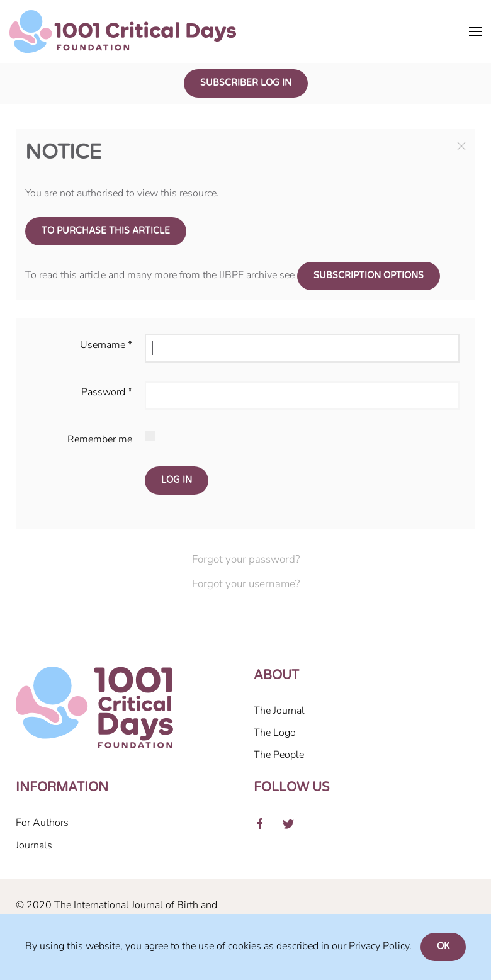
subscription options (369, 276)
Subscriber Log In (246, 83)
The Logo (275, 733)
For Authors (42, 823)
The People (279, 755)
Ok (443, 947)
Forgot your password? (246, 559)
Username (106, 345)
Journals (34, 845)
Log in (177, 480)
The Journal (279, 711)
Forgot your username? (246, 584)
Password (107, 392)
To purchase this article (106, 231)
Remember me (100, 439)
